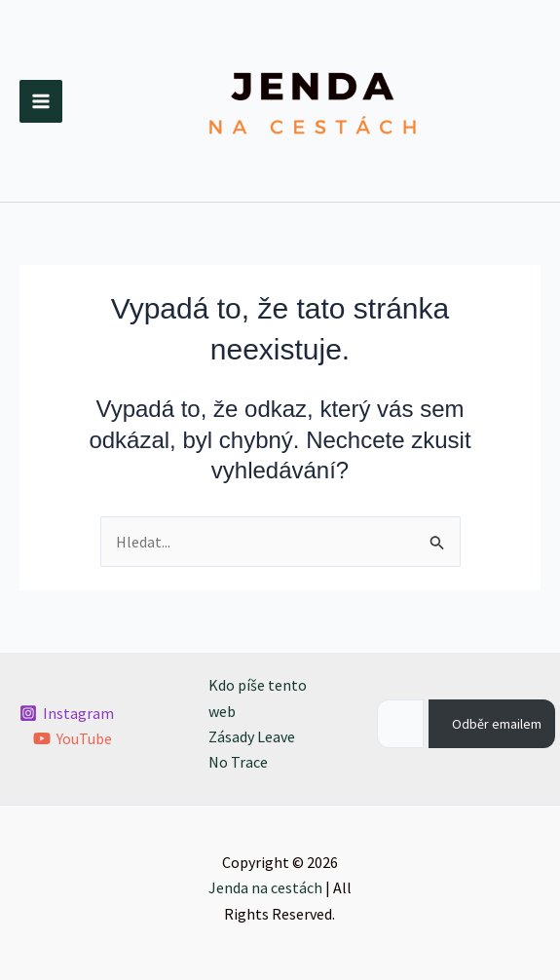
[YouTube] (73, 738)
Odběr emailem (497, 724)
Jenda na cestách (265, 887)
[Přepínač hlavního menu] (41, 101)
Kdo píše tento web (258, 697)
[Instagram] (67, 713)
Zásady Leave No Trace (252, 749)
